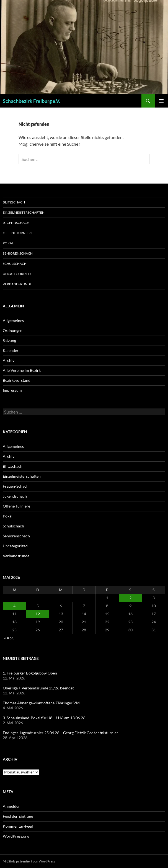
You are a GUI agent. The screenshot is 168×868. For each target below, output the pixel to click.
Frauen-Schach (16, 486)
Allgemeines (13, 321)
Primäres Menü (161, 101)
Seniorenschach (18, 253)
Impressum (12, 390)
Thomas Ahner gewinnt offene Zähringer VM (41, 703)
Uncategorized (17, 274)
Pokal (8, 243)
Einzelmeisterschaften (24, 212)
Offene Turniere (18, 233)
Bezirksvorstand (17, 380)
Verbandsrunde (17, 284)
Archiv (9, 360)
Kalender (11, 350)
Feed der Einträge (18, 816)
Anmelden (12, 806)
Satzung (9, 340)
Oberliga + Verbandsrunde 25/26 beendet (38, 688)
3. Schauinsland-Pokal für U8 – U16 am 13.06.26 (44, 718)
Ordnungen (13, 330)
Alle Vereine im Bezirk (22, 370)
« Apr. (9, 638)
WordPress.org (16, 836)
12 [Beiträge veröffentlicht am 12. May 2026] (38, 614)
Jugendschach (16, 223)
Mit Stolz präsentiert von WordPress (29, 861)
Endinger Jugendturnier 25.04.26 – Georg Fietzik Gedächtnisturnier (60, 733)
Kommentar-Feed (18, 826)
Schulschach (15, 264)
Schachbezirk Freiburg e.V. (31, 101)
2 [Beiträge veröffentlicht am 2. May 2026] (130, 598)
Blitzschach (14, 202)
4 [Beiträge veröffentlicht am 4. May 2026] (14, 606)
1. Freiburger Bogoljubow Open (30, 673)
